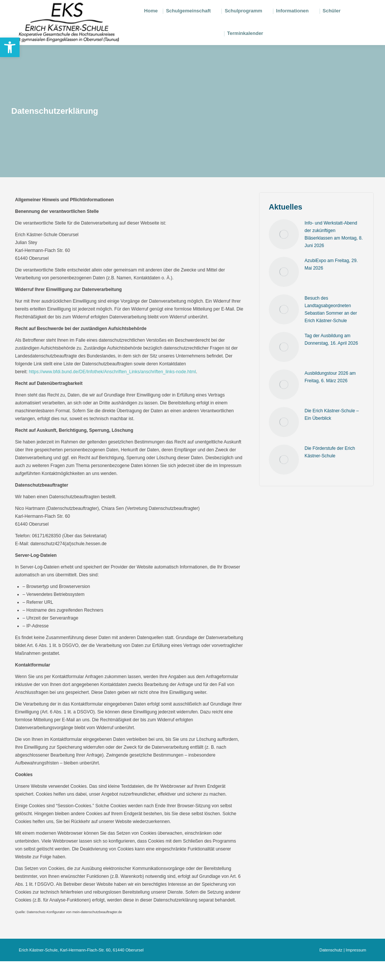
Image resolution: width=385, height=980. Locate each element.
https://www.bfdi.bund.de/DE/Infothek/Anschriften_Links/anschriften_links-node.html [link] (112, 390)
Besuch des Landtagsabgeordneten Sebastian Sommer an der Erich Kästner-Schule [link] (331, 328)
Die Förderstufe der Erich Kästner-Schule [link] (330, 471)
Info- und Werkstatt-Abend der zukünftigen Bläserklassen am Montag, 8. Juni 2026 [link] (334, 253)
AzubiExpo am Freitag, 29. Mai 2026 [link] (331, 283)
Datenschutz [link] (331, 969)
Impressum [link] (356, 969)
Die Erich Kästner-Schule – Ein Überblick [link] (332, 433)
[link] (10, 47)
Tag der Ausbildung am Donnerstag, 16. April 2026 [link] (331, 358)
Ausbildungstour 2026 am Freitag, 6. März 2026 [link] (330, 396)
